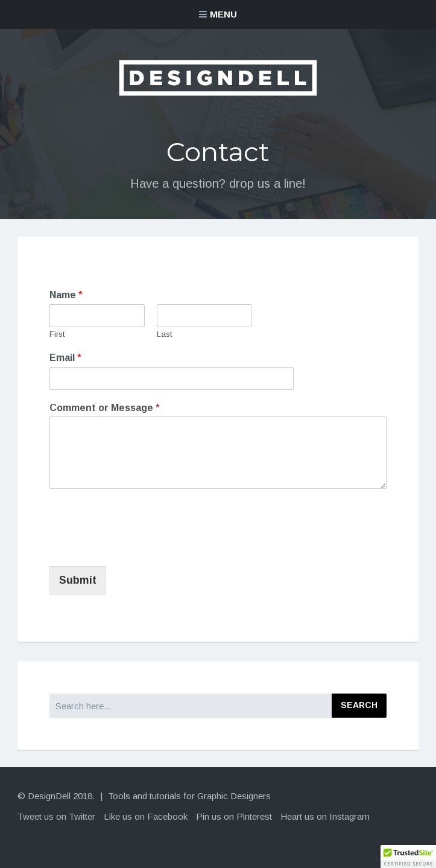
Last (164, 334)
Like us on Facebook (146, 816)
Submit (78, 580)
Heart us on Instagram (325, 816)
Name (66, 295)
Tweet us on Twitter (56, 816)
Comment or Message (105, 408)
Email (65, 358)
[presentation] (141, 546)
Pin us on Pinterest (234, 816)
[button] (408, 857)
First (57, 334)
